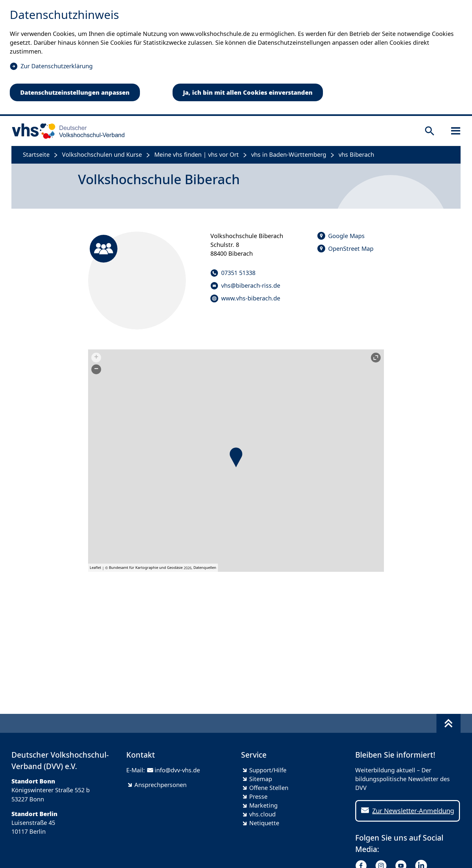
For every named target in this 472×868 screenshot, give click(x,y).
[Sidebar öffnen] (456, 131)
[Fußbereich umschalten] (449, 723)
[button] (236, 457)
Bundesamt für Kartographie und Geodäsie (146, 567)
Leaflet (95, 567)
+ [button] (96, 358)
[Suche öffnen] (430, 131)
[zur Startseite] (66, 131)
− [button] (96, 369)
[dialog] (236, 58)
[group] (236, 461)
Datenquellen (205, 567)
